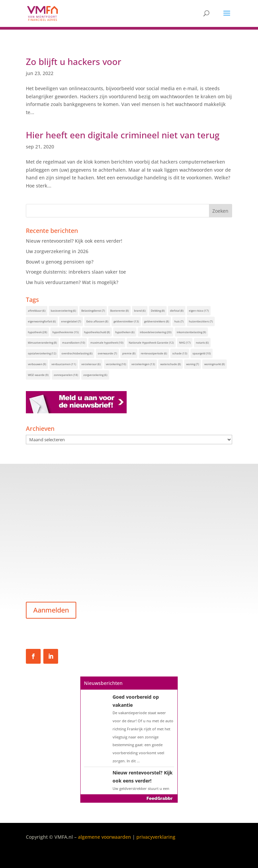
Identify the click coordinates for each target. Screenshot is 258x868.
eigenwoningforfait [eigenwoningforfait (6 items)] (42, 321)
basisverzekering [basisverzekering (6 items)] (63, 310)
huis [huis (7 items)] (179, 321)
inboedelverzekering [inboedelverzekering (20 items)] (156, 332)
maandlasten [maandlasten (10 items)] (74, 342)
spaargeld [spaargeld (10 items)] (202, 353)
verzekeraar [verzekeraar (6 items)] (91, 364)
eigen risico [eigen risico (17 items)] (199, 310)
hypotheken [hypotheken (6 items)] (125, 332)
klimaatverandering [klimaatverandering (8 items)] (42, 342)
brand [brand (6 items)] (140, 310)
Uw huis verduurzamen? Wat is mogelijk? (72, 282)
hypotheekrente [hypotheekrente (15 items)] (66, 332)
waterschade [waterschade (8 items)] (170, 364)
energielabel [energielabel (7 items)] (71, 321)
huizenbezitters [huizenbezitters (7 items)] (201, 321)
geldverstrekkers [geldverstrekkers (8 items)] (157, 321)
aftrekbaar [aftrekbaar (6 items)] (37, 310)
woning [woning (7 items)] (192, 364)
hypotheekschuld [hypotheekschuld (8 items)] (97, 332)
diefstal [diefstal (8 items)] (177, 310)
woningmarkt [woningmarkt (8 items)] (214, 364)
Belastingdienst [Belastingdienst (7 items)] (93, 310)
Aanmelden (51, 610)
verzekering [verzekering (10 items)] (116, 364)
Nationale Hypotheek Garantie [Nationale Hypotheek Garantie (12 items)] (151, 342)
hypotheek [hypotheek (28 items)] (37, 332)
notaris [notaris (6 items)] (202, 342)
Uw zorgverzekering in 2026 (57, 251)
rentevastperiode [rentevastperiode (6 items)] (154, 353)
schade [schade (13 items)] (180, 353)
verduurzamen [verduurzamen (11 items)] (64, 364)
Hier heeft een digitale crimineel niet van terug (123, 135)
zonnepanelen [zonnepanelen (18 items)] (66, 375)
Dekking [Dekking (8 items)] (158, 310)
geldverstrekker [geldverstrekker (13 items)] (126, 321)
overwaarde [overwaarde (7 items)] (107, 353)
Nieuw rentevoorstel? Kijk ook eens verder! (74, 241)
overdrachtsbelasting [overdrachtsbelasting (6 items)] (77, 353)
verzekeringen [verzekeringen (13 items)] (143, 364)
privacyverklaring (156, 837)
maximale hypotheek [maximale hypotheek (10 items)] (107, 342)
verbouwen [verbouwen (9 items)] (37, 364)
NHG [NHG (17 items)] (185, 342)
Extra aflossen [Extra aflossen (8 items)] (97, 321)
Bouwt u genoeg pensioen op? (60, 262)
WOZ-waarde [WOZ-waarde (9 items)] (38, 375)
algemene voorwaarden (104, 837)
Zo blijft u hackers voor (74, 62)
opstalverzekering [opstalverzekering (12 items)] (42, 353)
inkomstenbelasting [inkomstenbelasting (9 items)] (191, 332)
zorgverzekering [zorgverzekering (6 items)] (95, 375)
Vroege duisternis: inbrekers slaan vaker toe (76, 272)
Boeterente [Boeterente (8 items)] (119, 310)
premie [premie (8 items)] (129, 353)
